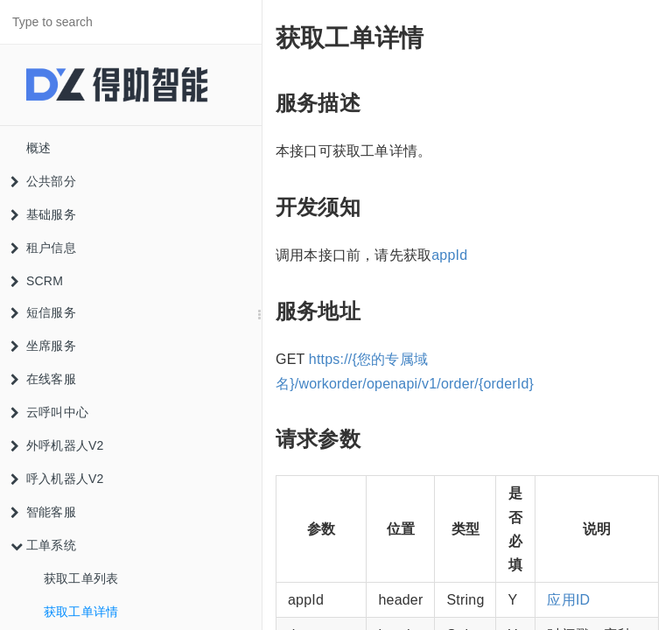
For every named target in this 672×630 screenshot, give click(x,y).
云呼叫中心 (49, 412)
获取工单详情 (81, 612)
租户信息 (43, 248)
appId (449, 255)
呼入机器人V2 (57, 479)
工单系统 (43, 545)
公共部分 (43, 181)
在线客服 (43, 379)
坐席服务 (43, 346)
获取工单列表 (81, 578)
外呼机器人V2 (57, 445)
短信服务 (43, 312)
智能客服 (43, 512)
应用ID (568, 600)
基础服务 (43, 214)
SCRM (37, 281)
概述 (38, 148)
